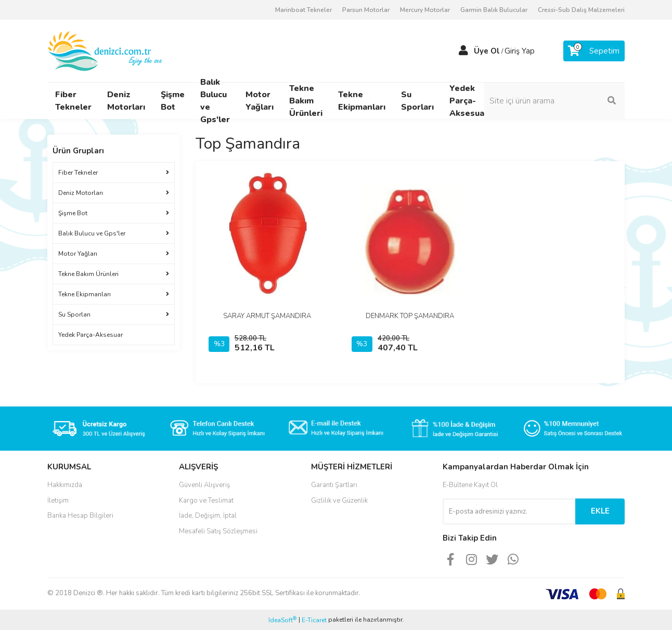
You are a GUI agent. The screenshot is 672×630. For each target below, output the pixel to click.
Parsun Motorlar (366, 10)
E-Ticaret (314, 620)
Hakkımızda (65, 485)
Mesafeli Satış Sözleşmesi (218, 531)
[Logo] (106, 50)
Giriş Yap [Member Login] (520, 51)
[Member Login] (463, 51)
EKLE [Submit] (600, 511)
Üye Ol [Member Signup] (487, 51)
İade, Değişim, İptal (208, 516)
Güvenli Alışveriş (204, 485)
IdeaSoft (282, 620)
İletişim (58, 501)
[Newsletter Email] (509, 511)
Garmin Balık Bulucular (494, 10)
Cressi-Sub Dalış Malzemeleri (581, 10)
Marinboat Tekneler (303, 10)
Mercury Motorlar (425, 10)
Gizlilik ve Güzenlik (339, 501)
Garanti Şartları (334, 485)
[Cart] (594, 51)
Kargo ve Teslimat (206, 501)
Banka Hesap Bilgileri (80, 516)
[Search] (554, 101)
